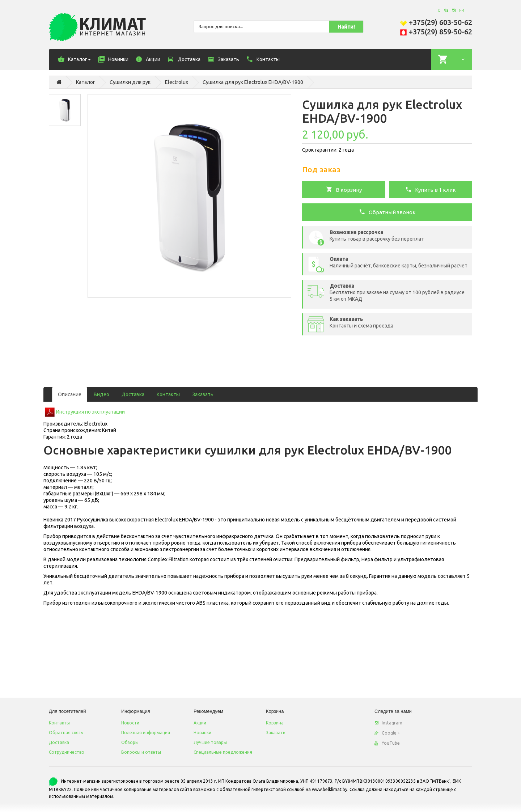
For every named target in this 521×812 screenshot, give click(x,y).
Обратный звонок (387, 212)
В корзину (344, 189)
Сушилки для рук (130, 82)
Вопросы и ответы (141, 752)
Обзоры (130, 742)
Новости (130, 723)
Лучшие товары (210, 742)
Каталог (86, 82)
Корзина (275, 723)
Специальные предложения (223, 752)
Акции (200, 723)
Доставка (133, 394)
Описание (70, 394)
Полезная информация (146, 733)
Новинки (202, 733)
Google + (387, 733)
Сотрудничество (67, 752)
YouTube (387, 743)
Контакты (168, 394)
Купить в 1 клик (431, 189)
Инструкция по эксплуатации (90, 412)
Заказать (203, 394)
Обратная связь (66, 733)
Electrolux (177, 82)
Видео (101, 394)
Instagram (388, 723)
